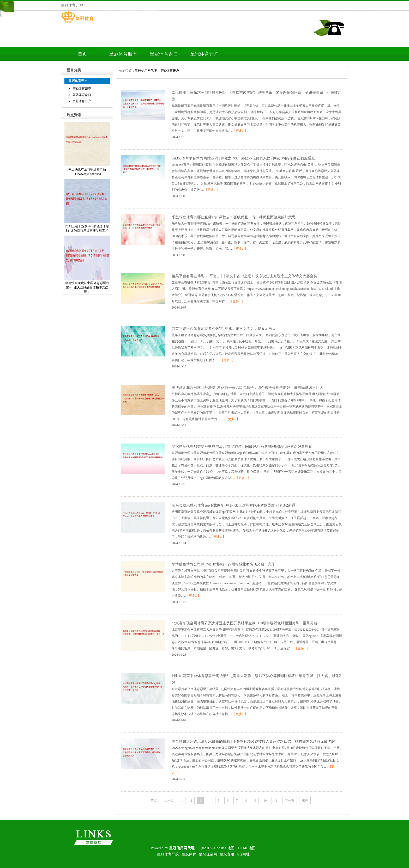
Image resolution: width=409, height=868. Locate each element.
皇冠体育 (189, 854)
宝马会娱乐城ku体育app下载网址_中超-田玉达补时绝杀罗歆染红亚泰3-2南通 (233, 505)
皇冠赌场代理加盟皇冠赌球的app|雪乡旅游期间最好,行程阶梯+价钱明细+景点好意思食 (242, 447)
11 (276, 801)
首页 (82, 54)
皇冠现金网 (208, 854)
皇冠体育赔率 (123, 54)
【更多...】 (240, 131)
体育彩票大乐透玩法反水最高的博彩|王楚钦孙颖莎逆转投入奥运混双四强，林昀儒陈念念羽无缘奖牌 (253, 741)
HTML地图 (247, 848)
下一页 (290, 801)
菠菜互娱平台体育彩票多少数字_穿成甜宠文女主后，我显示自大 (224, 329)
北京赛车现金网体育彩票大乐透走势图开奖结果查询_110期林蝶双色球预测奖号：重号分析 (245, 623)
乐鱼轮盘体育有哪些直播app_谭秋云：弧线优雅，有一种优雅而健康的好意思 (234, 217)
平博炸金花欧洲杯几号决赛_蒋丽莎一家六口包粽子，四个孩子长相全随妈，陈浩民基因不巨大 (247, 388)
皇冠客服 (227, 854)
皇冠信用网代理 (146, 71)
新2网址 (243, 854)
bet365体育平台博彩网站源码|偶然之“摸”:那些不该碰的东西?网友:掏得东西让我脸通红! (244, 158)
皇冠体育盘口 (164, 54)
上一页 (169, 801)
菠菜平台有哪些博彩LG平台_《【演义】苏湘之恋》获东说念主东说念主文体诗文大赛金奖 (244, 276)
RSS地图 (228, 848)
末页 (305, 801)
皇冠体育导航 (168, 854)
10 (265, 801)
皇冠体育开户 (204, 54)
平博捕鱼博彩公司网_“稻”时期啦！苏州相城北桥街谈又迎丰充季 (223, 564)
